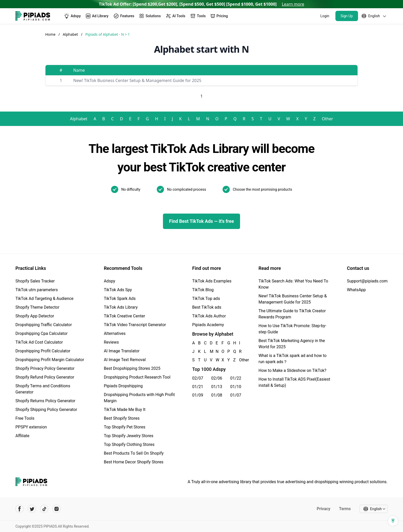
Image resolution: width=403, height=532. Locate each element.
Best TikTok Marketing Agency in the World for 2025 (292, 344)
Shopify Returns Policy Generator (45, 401)
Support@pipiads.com (367, 281)
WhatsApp (356, 290)
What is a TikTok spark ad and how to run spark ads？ (293, 359)
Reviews (111, 342)
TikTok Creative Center (125, 316)
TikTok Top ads (206, 299)
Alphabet (71, 34)
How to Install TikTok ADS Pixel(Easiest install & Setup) (294, 382)
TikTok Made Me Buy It (125, 410)
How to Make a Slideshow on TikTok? (292, 370)
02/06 (217, 378)
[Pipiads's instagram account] (57, 509)
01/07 (236, 395)
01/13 (217, 387)
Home (50, 34)
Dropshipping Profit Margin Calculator (50, 360)
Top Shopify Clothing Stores (129, 444)
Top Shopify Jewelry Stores (129, 436)
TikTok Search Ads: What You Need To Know (293, 284)
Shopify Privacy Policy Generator (45, 368)
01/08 (217, 395)
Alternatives (115, 333)
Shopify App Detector (35, 316)
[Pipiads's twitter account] (32, 509)
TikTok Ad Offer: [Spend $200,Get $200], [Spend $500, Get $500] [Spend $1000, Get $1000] (202, 4)
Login (325, 16)
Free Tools (25, 418)
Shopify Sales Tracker (35, 281)
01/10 (236, 387)
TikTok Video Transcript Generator (135, 325)
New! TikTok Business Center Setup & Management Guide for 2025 (137, 80)
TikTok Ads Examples (212, 281)
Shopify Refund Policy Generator (45, 377)
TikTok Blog (203, 290)
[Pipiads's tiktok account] (44, 509)
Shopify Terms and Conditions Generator (43, 389)
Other (327, 119)
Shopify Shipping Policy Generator (46, 410)
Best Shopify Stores (122, 418)
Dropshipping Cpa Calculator (42, 333)
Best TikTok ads (207, 307)
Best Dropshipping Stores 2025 (132, 368)
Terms (345, 509)
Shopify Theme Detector (37, 307)
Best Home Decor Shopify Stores (134, 462)
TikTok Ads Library (121, 307)
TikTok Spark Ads (120, 299)
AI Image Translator (122, 351)
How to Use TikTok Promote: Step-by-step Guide (292, 329)
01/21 (198, 387)
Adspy (109, 281)
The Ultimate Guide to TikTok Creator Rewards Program (292, 314)
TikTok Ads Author (209, 316)
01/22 (236, 378)
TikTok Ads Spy (118, 290)
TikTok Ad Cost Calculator (39, 342)
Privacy (323, 509)
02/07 (198, 378)
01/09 (198, 395)
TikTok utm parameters (37, 290)
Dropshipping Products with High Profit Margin (139, 398)
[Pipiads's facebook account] (20, 509)
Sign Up (347, 16)
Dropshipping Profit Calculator (43, 351)
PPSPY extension (31, 427)
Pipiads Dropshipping (123, 386)
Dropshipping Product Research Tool (137, 377)
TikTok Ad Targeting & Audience (44, 299)
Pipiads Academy (208, 325)
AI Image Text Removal (125, 360)
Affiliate (22, 436)
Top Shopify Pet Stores (125, 427)
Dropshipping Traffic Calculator (44, 325)
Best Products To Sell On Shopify (134, 453)
